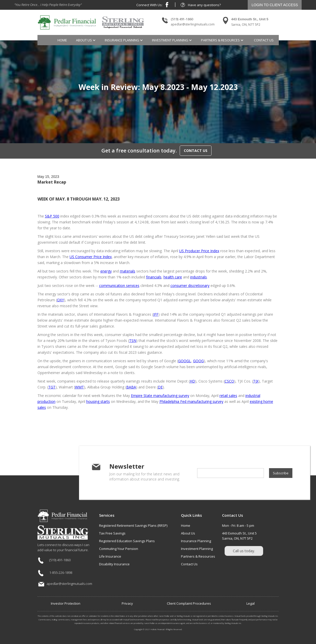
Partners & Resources (198, 556)
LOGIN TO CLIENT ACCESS (275, 5)
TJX (256, 381)
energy (106, 271)
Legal (251, 603)
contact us (264, 40)
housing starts (98, 401)
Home (62, 40)
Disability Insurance (114, 564)
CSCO (229, 381)
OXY (60, 300)
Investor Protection (66, 603)
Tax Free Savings (112, 533)
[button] (87, 40)
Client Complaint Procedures (189, 603)
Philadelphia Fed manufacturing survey (191, 401)
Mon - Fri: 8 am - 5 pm (238, 525)
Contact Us (189, 564)
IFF (156, 314)
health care (173, 277)
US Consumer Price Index (91, 257)
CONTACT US (196, 151)
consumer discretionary (190, 285)
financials (154, 277)
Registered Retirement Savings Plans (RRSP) (133, 525)
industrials (199, 277)
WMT (79, 387)
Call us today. (244, 551)
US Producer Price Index (199, 251)
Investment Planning (197, 549)
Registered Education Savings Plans (127, 541)
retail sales (228, 396)
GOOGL (185, 361)
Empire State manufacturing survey (160, 396)
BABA (131, 387)
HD (192, 381)
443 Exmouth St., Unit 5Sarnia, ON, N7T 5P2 (239, 536)
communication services (119, 285)
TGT (52, 387)
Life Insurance (110, 556)
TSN (133, 341)
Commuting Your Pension (119, 549)
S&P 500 (52, 216)
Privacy (127, 603)
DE (160, 387)
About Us (188, 533)
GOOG (198, 361)
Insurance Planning (196, 541)
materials (128, 271)
